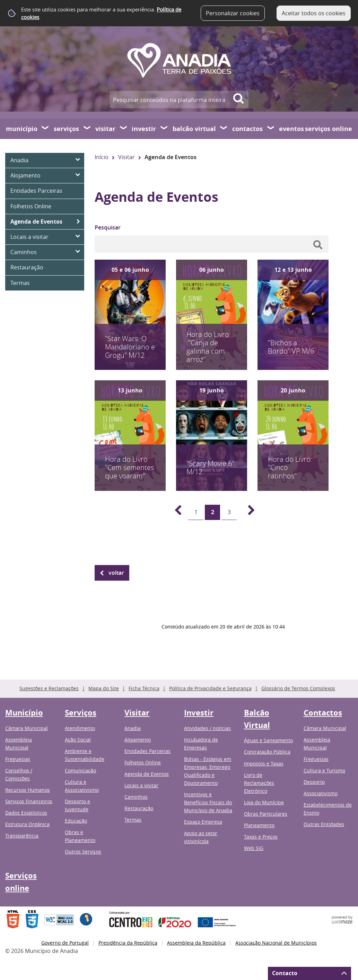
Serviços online (329, 129)
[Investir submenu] (164, 129)
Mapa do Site (104, 688)
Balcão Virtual (194, 129)
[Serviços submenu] (87, 129)
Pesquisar (108, 227)
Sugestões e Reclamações (49, 688)
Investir (144, 129)
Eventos (291, 129)
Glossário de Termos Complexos (298, 688)
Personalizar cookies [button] (233, 13)
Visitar (105, 129)
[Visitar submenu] (124, 129)
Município (22, 129)
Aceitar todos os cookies (314, 13)
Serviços (66, 129)
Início (102, 157)
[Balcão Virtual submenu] (224, 129)
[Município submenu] (45, 129)
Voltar (116, 573)
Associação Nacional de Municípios (276, 943)
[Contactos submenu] (271, 129)
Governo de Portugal (65, 943)
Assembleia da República (196, 943)
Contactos (247, 129)
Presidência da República (128, 943)
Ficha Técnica (144, 688)
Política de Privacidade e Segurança (210, 688)
